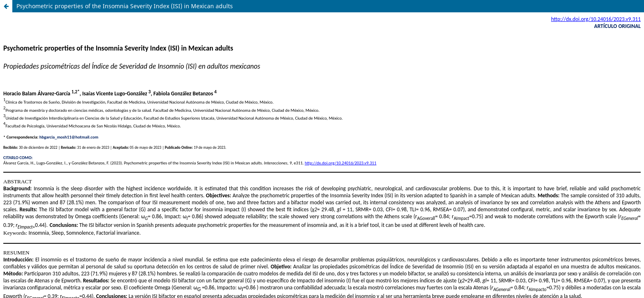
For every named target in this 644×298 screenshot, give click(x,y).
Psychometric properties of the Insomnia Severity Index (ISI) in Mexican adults (125, 6)
